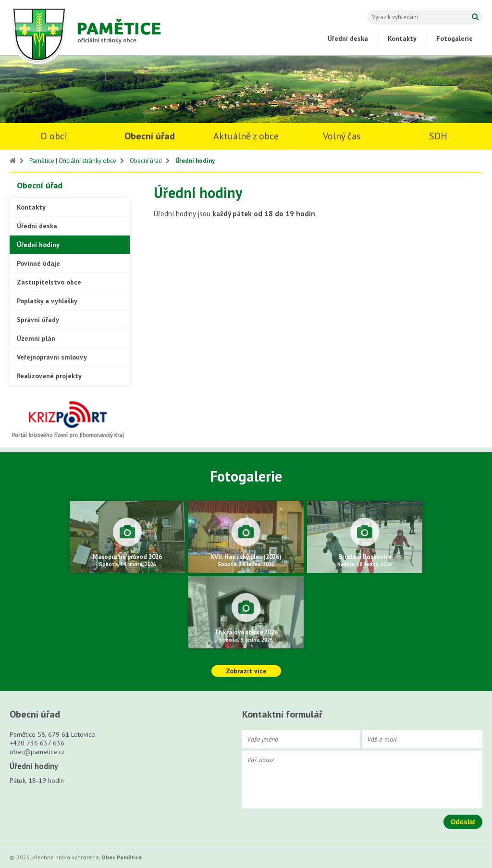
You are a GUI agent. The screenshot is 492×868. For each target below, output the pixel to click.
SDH (438, 136)
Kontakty (402, 38)
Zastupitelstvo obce (49, 282)
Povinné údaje (38, 263)
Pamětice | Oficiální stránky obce (73, 161)
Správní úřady (38, 320)
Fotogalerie (455, 38)
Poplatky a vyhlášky (47, 301)
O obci (54, 136)
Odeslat (463, 822)
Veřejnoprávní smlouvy (52, 357)
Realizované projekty (49, 376)
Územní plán (36, 338)
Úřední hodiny (195, 161)
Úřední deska (348, 38)
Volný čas (342, 136)
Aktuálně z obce (246, 136)
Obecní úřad (150, 136)
